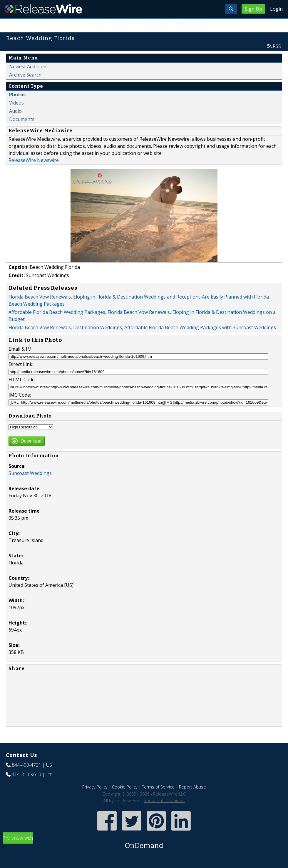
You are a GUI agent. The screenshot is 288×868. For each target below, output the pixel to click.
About (202, 24)
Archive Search (25, 75)
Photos (17, 95)
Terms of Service (158, 787)
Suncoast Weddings (30, 473)
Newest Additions (28, 67)
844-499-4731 (26, 765)
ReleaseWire (43, 9)
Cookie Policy (125, 787)
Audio (15, 111)
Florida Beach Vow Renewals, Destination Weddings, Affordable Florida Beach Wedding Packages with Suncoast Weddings (142, 327)
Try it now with (144, 843)
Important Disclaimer (165, 800)
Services (97, 24)
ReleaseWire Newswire (34, 160)
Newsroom (154, 24)
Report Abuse (192, 787)
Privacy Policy (95, 787)
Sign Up (253, 9)
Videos (16, 103)
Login (276, 9)
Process (124, 24)
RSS (277, 46)
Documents (22, 119)
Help (181, 24)
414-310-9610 (26, 774)
